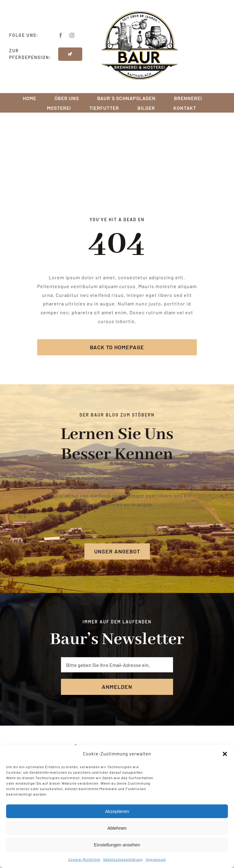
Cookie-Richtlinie (84, 859)
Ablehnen (117, 828)
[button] (225, 754)
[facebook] (61, 35)
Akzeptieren (117, 811)
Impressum (156, 859)
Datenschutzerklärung (123, 859)
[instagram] (72, 35)
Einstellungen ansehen (117, 845)
